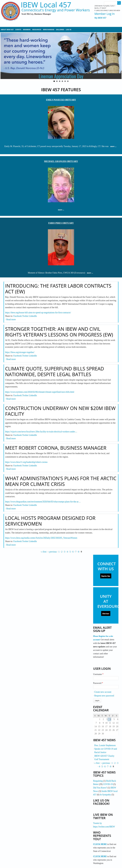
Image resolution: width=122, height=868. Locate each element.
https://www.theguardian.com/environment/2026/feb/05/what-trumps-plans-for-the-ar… (43, 502)
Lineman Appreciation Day (61, 76)
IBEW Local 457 (46, 5)
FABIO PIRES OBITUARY (61, 223)
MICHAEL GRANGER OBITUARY (61, 161)
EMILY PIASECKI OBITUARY (61, 100)
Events (18, 30)
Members (27, 30)
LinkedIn (33, 316)
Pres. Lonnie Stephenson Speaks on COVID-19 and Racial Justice (106, 749)
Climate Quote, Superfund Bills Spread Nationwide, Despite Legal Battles (55, 371)
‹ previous (52, 552)
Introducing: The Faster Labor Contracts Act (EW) (58, 289)
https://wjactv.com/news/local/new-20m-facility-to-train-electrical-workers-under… (41, 432)
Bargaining (98, 781)
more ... (113, 146)
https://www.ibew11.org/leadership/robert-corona (26, 462)
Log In (69, 30)
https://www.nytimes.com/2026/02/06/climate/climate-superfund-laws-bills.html (40, 392)
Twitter (25, 316)
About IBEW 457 (7, 30)
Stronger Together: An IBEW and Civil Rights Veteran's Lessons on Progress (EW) (59, 332)
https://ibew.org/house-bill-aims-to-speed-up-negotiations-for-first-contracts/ (38, 313)
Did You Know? (100, 788)
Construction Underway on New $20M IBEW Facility (60, 411)
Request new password (104, 696)
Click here (106, 613)
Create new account (103, 692)
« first (44, 552)
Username (98, 674)
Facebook (18, 316)
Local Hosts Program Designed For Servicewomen (50, 521)
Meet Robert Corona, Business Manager (56, 448)
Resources (37, 30)
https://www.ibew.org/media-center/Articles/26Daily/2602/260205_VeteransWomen (41, 538)
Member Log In (105, 14)
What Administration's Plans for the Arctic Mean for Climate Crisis (61, 481)
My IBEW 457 (100, 18)
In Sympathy (105, 795)
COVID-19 (108, 784)
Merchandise (49, 30)
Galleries (60, 30)
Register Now (106, 576)
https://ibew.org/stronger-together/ (20, 352)
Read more (11, 319)
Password (98, 683)
